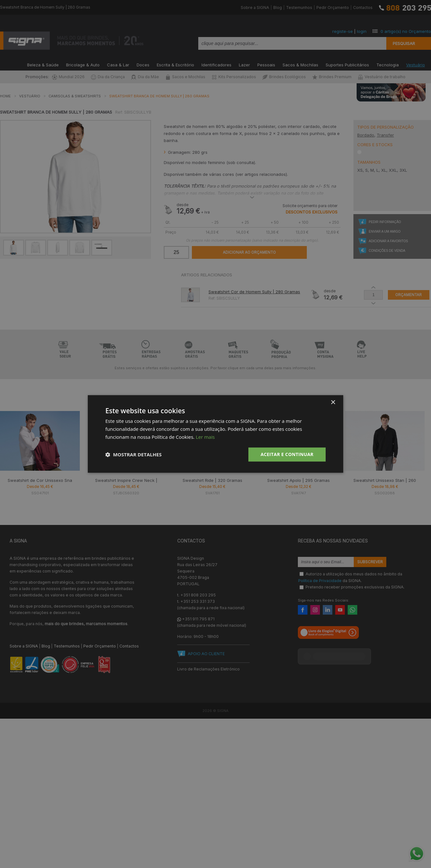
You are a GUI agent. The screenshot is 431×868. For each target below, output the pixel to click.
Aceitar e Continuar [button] (287, 454)
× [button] (333, 403)
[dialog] (215, 434)
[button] (133, 454)
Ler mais (205, 437)
